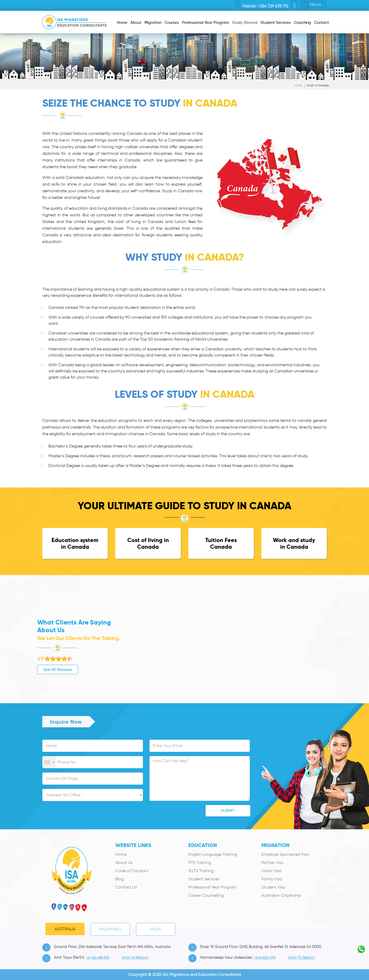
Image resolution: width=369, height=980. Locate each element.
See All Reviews (36, 670)
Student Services (204, 879)
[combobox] (49, 762)
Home (298, 85)
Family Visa (272, 879)
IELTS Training (201, 871)
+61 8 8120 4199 (265, 958)
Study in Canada (318, 85)
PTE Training (200, 862)
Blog (120, 879)
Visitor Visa (271, 871)
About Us (124, 862)
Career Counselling (206, 895)
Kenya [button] (311, 5)
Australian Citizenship (281, 895)
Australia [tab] (65, 929)
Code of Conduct (132, 871)
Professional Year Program (212, 887)
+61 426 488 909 (98, 958)
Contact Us (126, 887)
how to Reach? (135, 958)
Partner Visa (272, 862)
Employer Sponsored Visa (285, 854)
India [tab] (156, 929)
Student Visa (273, 887)
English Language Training (213, 854)
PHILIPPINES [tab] (110, 929)
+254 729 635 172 (273, 6)
